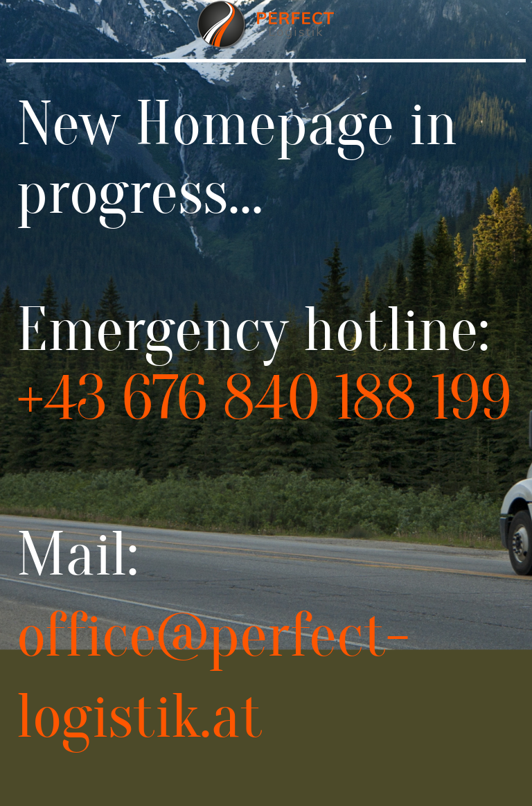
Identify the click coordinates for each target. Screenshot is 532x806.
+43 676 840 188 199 (264, 398)
